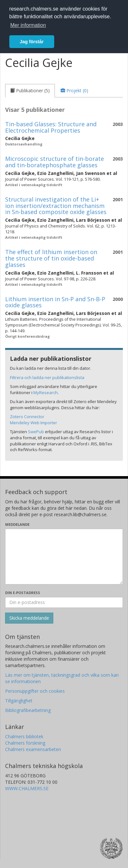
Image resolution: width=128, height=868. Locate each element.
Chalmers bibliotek (24, 736)
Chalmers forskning (25, 743)
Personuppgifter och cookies (35, 691)
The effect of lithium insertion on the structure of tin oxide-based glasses (51, 258)
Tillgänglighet (19, 701)
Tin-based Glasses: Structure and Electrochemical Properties (51, 127)
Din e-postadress (23, 593)
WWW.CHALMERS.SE (27, 788)
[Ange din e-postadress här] (64, 602)
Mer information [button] (28, 25)
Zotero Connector (27, 417)
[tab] (30, 91)
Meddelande (17, 524)
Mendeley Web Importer (34, 423)
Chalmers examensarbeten (33, 749)
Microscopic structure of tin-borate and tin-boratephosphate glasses (55, 162)
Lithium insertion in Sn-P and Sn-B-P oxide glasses (55, 302)
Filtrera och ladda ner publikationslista (47, 377)
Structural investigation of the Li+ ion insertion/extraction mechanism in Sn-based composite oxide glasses (56, 206)
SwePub (36, 432)
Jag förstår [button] (32, 42)
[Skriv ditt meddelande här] (64, 557)
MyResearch (46, 393)
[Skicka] (29, 618)
